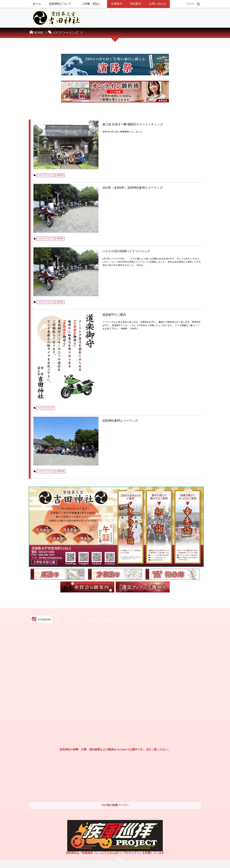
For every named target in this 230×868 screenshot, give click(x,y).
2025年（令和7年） (184, 755)
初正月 (138, 768)
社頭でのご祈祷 (103, 774)
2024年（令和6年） (184, 761)
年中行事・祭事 (103, 828)
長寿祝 (138, 802)
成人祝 (138, 795)
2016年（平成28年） (182, 825)
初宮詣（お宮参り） (145, 755)
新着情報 (40, 796)
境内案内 (136, 4)
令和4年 (61, 193)
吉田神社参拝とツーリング (93, 310)
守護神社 (100, 808)
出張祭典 (100, 781)
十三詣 (138, 788)
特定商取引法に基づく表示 (47, 762)
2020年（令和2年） (184, 788)
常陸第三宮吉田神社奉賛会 (49, 817)
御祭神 (99, 748)
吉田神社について (60, 4)
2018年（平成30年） (184, 809)
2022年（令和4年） (184, 775)
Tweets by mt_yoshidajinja (103, 487)
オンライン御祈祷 (104, 788)
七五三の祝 (140, 782)
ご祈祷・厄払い (91, 4)
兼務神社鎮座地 (44, 823)
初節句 (138, 775)
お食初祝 (139, 761)
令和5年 (61, 152)
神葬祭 (99, 835)
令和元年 (61, 338)
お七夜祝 (139, 748)
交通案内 (117, 4)
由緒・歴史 (101, 755)
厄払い (99, 795)
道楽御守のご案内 (86, 245)
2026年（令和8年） (184, 748)
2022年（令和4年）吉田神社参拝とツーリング (106, 164)
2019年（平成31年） (184, 802)
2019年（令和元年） (184, 795)
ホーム (37, 4)
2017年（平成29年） (184, 815)
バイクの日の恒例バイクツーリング (99, 205)
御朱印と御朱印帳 (45, 830)
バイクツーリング (46, 152)
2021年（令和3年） (184, 782)
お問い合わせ (157, 4)
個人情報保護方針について (47, 765)
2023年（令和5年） (184, 768)
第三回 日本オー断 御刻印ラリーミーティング (106, 123)
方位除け (100, 801)
